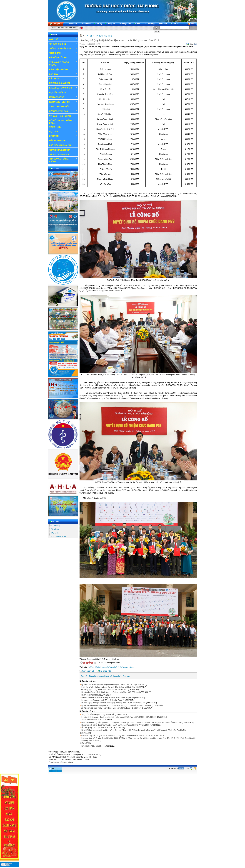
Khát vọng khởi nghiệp (90, 695)
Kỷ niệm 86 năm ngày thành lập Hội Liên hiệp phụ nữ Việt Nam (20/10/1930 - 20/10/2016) (119, 717)
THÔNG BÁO (63, 53)
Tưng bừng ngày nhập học (92, 746)
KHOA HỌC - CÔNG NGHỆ (63, 88)
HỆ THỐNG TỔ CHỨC (63, 57)
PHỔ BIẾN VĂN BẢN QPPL (61, 145)
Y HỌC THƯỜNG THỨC (59, 107)
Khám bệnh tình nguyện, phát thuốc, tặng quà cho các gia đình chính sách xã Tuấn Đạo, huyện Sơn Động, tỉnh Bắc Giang (132, 722)
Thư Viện (55, 533)
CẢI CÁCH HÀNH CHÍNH (60, 116)
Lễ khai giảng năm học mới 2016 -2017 (97, 728)
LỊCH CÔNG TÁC (63, 97)
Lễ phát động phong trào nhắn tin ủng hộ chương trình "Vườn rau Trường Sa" (113, 703)
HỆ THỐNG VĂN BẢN (63, 111)
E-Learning (55, 526)
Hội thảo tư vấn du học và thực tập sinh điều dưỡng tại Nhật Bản (108, 687)
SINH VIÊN (63, 136)
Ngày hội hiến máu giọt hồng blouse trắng (99, 714)
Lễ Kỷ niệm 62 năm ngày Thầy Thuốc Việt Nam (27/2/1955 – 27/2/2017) (111, 708)
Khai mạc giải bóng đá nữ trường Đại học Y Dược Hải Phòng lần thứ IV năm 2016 (115, 725)
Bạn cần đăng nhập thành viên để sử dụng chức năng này (105, 676)
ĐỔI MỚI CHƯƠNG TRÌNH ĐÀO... (60, 122)
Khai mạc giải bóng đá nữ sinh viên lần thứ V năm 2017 (104, 690)
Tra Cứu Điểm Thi (58, 536)
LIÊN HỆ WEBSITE (57, 141)
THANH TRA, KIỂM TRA (60, 150)
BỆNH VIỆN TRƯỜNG (63, 69)
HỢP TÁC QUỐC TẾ (63, 92)
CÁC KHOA (63, 79)
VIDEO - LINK (63, 127)
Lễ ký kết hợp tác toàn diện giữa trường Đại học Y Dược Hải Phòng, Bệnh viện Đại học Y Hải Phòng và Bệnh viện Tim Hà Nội (134, 730)
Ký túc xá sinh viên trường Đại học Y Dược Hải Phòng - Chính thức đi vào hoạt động (116, 705)
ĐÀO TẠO (63, 74)
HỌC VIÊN (63, 132)
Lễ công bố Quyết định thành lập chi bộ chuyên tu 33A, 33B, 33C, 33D (110, 692)
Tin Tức (89, 36)
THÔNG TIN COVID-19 (59, 154)
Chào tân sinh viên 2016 (91, 720)
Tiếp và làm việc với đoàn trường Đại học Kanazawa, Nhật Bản (107, 698)
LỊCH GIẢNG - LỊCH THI (63, 102)
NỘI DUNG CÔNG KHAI (60, 83)
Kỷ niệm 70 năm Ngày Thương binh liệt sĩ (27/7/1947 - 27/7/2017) (108, 684)
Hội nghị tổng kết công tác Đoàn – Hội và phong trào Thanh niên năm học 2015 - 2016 (117, 735)
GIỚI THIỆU (63, 39)
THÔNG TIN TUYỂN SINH (63, 49)
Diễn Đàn (55, 529)
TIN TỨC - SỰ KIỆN (63, 44)
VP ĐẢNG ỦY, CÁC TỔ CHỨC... (63, 63)
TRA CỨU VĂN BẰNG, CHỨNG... (63, 160)
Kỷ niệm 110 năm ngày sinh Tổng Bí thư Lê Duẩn (102, 700)
